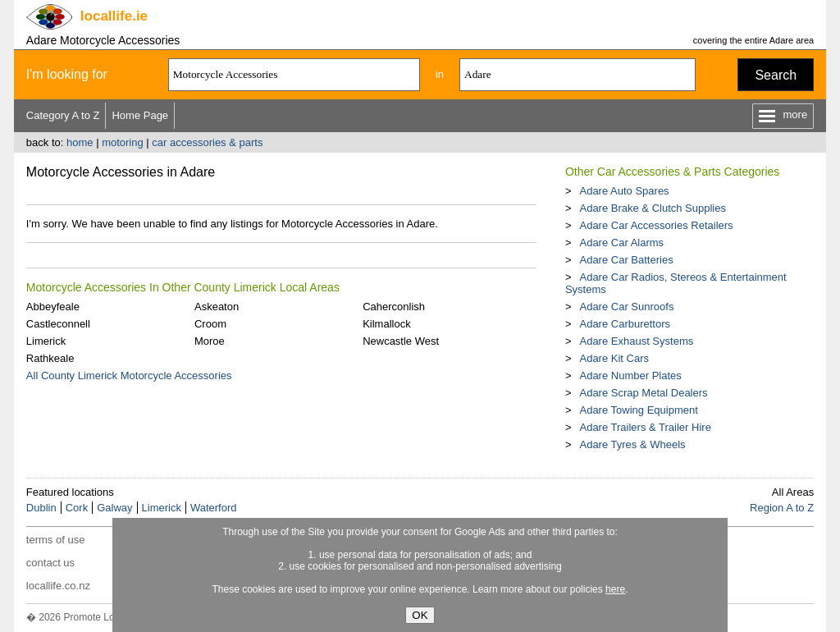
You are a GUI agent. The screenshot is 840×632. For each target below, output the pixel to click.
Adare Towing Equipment (638, 410)
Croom (210, 324)
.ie (114, 16)
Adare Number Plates (630, 376)
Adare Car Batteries (626, 260)
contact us (50, 563)
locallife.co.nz (58, 586)
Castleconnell (58, 324)
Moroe (210, 341)
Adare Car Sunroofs (626, 307)
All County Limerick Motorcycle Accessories (129, 376)
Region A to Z (782, 508)
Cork (77, 508)
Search (776, 75)
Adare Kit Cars (614, 358)
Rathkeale (50, 358)
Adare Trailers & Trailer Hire (645, 427)
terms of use (56, 540)
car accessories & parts (207, 142)
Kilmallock (387, 324)
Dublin (41, 508)
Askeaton (217, 307)
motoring (123, 142)
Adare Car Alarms (621, 243)
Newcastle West (401, 341)
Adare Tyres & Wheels (632, 444)
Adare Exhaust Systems (636, 341)
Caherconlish (394, 307)
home (80, 142)
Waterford (214, 508)
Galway (114, 508)
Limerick (46, 341)
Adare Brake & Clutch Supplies (652, 208)
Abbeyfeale (53, 307)
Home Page (140, 115)
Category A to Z (63, 115)
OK (420, 615)
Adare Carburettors (625, 324)
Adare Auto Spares (624, 191)
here (615, 589)
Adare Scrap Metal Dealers (643, 393)
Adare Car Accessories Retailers (656, 225)
